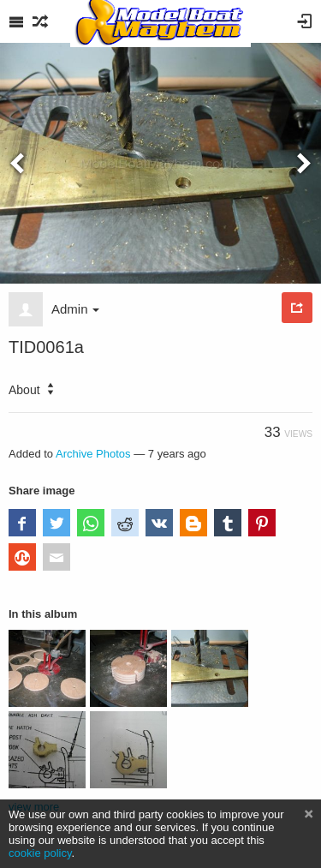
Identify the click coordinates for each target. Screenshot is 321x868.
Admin (75, 309)
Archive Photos (93, 454)
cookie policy (40, 853)
